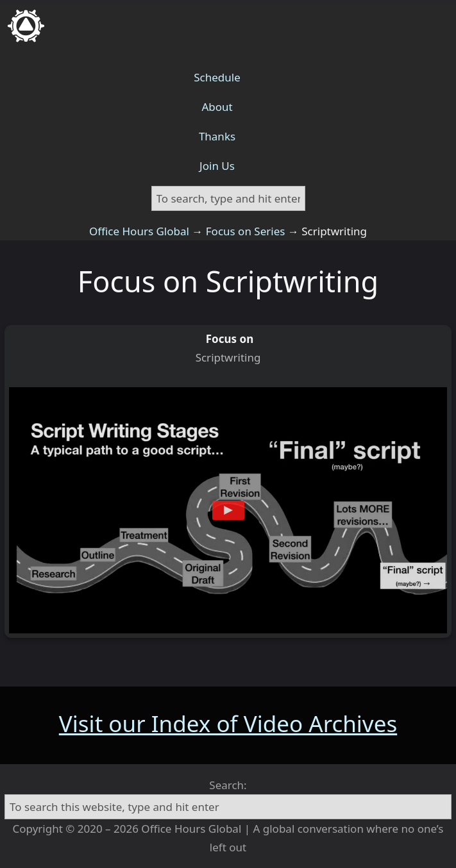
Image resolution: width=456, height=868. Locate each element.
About (217, 107)
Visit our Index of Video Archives (228, 723)
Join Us (217, 166)
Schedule (217, 77)
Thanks (217, 136)
